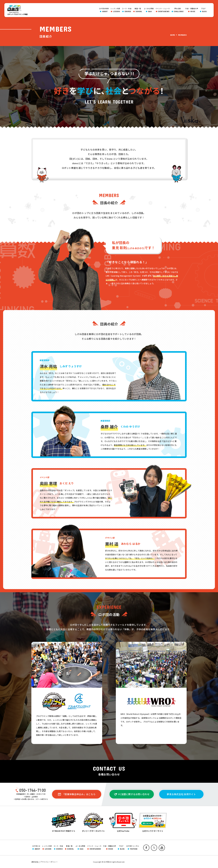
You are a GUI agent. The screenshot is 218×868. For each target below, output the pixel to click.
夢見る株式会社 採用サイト (181, 794)
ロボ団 (15, 9)
